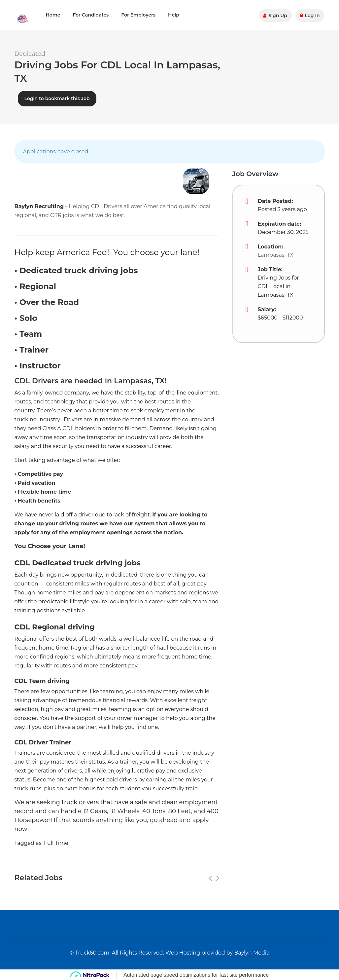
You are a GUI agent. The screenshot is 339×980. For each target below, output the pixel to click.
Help (174, 15)
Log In (310, 15)
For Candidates (91, 15)
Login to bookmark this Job (57, 97)
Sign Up (276, 15)
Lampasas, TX (276, 254)
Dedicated (30, 54)
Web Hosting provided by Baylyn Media (217, 952)
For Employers (138, 15)
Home (53, 15)
